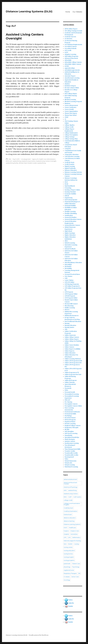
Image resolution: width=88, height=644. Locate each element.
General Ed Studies (71, 217)
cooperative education (72, 155)
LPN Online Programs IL (72, 286)
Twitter (70, 600)
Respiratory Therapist (71, 428)
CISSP (66, 117)
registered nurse (69, 570)
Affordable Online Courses (73, 64)
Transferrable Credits (71, 455)
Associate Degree (70, 76)
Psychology (68, 416)
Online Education (70, 353)
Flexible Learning (70, 212)
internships (68, 265)
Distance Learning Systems (73, 172)
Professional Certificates (72, 412)
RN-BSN (67, 430)
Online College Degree (72, 339)
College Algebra (70, 125)
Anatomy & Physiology (71, 487)
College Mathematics (71, 133)
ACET (66, 52)
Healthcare (72, 528)
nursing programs (69, 560)
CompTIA (68, 149)
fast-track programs (71, 200)
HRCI (66, 241)
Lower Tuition (69, 280)
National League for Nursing (72, 541)
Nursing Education (70, 325)
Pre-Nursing (68, 402)
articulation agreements (72, 70)
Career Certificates (70, 107)
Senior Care (75, 577)
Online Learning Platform (73, 359)
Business (67, 103)
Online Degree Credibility (73, 349)
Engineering (69, 198)
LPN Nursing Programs (72, 284)
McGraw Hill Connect (71, 304)
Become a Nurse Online (72, 88)
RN (79, 573)
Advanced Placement (71, 58)
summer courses (70, 441)
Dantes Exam (68, 514)
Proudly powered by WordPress (39, 635)
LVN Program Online (71, 298)
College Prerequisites (71, 135)
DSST (65, 528)
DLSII (66, 184)
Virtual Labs (68, 463)
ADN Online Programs (71, 56)
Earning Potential (70, 192)
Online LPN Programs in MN (73, 361)
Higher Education (70, 235)
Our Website (77, 12)
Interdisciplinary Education (73, 263)
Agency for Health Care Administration (44, 159)
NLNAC (70, 544)
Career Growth (69, 109)
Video (66, 459)
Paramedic (68, 388)
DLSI (66, 182)
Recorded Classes (70, 418)
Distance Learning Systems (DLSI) (29, 11)
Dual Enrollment (70, 186)
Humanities (74, 534)
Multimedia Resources (72, 316)
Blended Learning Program (73, 102)
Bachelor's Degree (70, 86)
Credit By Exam (69, 162)
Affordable (68, 60)
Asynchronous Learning (72, 78)
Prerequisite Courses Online (73, 406)
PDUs (66, 390)
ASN (65, 490)
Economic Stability (70, 194)
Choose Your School (71, 115)
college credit (68, 500)
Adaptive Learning (70, 54)
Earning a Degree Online (72, 190)
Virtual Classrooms (70, 461)
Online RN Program (71, 380)
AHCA (8, 161)
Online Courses (69, 347)
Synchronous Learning (72, 443)
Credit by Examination (70, 511)
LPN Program (69, 292)
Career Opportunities (71, 111)
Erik (10, 159)
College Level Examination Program (72, 504)
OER (66, 329)
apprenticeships (70, 68)
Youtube (71, 606)
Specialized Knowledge (72, 437)
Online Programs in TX (72, 373)
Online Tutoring (70, 382)
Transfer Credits (70, 451)
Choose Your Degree (71, 113)
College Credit (69, 127)
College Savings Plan (71, 139)
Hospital (66, 534)
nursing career (68, 547)
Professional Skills (70, 414)
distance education (70, 518)
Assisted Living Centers (29, 161)
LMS (66, 278)
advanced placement (70, 479)
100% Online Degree (71, 29)
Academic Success (70, 37)
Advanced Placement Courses (70, 483)
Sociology (67, 580)
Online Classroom (70, 335)
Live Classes (68, 276)
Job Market (68, 266)
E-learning (68, 188)
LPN (65, 537)
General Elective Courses (72, 225)
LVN (69, 537)
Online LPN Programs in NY (73, 363)
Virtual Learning (70, 465)
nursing (77, 544)
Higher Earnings (70, 233)
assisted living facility (12, 163)
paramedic (67, 564)
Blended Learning (70, 100)
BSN (65, 497)
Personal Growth (70, 392)
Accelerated (68, 39)
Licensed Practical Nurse (72, 274)
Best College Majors (71, 94)
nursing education (69, 550)
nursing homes (68, 554)
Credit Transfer (69, 164)
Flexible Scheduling (71, 213)
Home (68, 12)
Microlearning (69, 306)
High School (68, 231)
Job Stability (68, 268)
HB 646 (21, 163)
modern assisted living (39, 163)
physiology (67, 567)
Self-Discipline (69, 431)
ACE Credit (68, 50)
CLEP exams (77, 497)
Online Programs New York (73, 375)
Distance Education (71, 170)
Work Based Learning (71, 467)
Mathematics (76, 537)
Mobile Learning (70, 308)
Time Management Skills (73, 449)
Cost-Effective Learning (72, 157)
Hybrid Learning (70, 243)
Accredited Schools (70, 48)
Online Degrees (69, 351)
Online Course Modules (72, 345)
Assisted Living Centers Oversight (46, 161)
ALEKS (67, 66)
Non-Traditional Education (73, 321)
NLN (65, 544)
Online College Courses (72, 337)
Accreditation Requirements (73, 45)
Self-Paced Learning (71, 433)
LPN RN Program (70, 296)
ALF (11, 161)
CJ (65, 119)
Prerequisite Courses (71, 404)
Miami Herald (28, 163)
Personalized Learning (72, 394)
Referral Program (70, 420)
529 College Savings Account (73, 31)
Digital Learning (70, 166)
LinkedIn (71, 603)
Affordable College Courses (73, 62)
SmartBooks (68, 435)
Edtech (67, 196)
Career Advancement (71, 105)
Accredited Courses (71, 47)
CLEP (70, 497)
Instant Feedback (70, 249)
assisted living (17, 161)
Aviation (67, 84)
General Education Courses (73, 219)
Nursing (67, 323)
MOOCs (67, 310)
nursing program (69, 557)
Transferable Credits (71, 453)
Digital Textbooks (70, 168)
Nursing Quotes (69, 327)
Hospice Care (75, 531)
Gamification (69, 215)
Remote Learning (70, 424)
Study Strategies (70, 439)
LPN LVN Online (69, 282)
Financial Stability (70, 206)
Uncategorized (26, 159)
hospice (66, 531)
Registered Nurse (70, 422)
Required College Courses (73, 426)
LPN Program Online (71, 294)
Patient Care (76, 564)
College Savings (70, 137)
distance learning (69, 521)
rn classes (67, 577)
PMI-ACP (67, 400)
